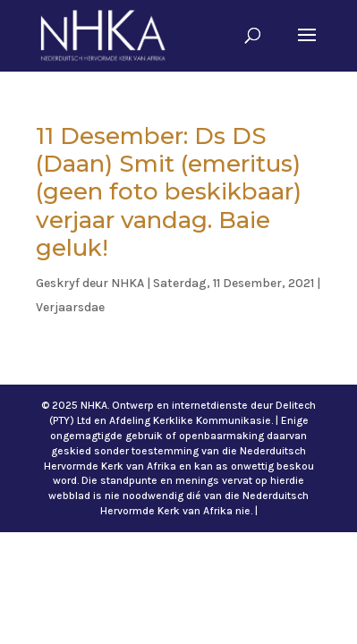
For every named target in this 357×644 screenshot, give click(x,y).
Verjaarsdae (70, 307)
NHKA (127, 283)
